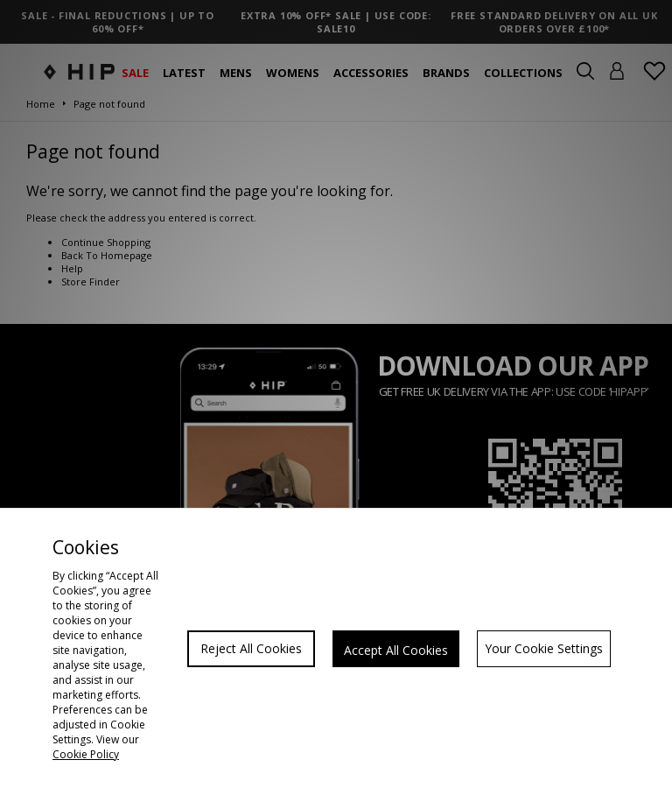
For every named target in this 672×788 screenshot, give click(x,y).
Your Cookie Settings (544, 648)
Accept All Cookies (396, 650)
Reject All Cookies (251, 648)
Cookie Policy (86, 754)
